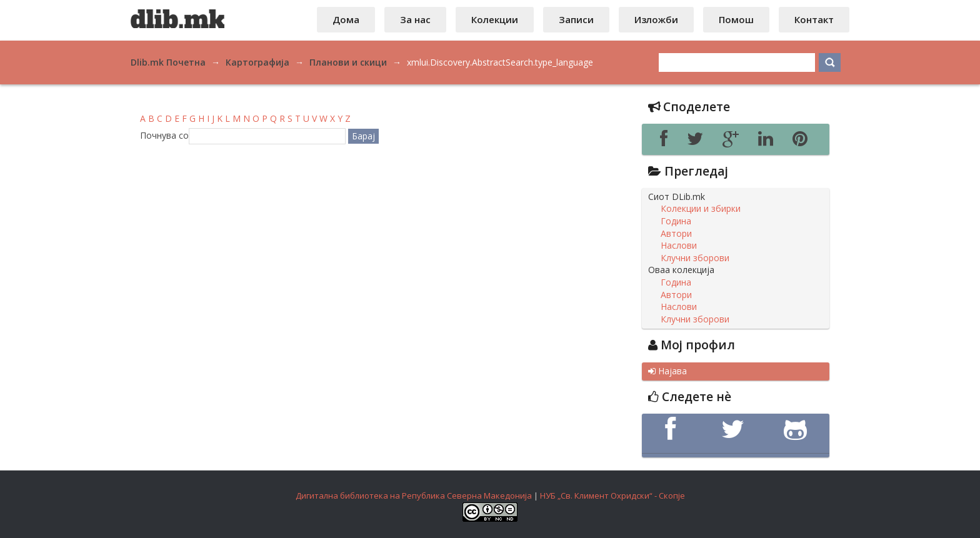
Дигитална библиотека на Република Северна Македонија (414, 496)
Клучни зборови (695, 258)
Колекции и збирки (701, 209)
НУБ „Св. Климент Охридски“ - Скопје (612, 496)
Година (676, 221)
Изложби (656, 19)
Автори (676, 234)
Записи (576, 19)
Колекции (495, 19)
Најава (667, 371)
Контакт (814, 19)
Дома (346, 19)
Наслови (679, 246)
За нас (415, 19)
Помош (736, 19)
